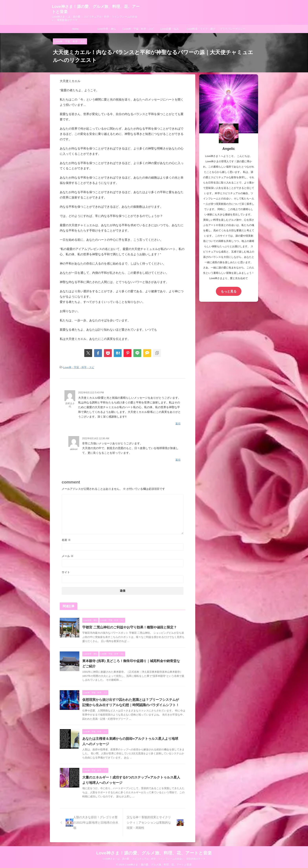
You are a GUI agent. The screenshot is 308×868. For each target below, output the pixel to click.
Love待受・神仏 (107, 29)
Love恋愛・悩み (170, 29)
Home (75, 29)
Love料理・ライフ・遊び (201, 29)
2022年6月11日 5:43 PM (91, 392)
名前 (66, 538)
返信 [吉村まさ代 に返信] (178, 422)
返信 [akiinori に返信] (178, 458)
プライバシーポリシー (233, 29)
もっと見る (229, 291)
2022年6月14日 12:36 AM (96, 437)
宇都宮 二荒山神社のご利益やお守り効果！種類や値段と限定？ (127, 625)
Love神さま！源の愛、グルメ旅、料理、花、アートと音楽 (154, 851)
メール (68, 554)
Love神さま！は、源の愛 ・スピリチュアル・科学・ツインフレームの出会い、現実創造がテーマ (154, 856)
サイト (66, 570)
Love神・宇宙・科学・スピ (138, 29)
